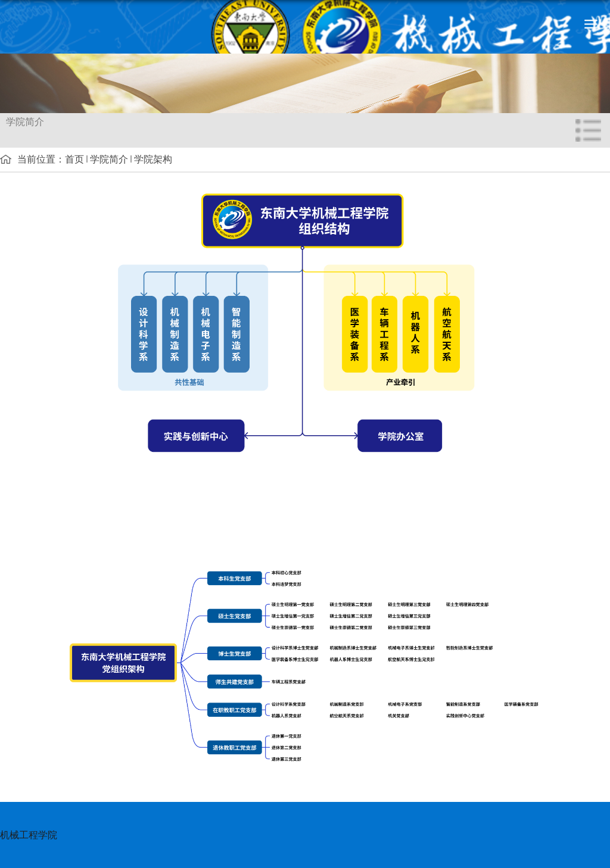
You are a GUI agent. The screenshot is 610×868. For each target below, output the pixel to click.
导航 (591, 24)
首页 (74, 159)
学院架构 (153, 159)
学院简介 (109, 159)
